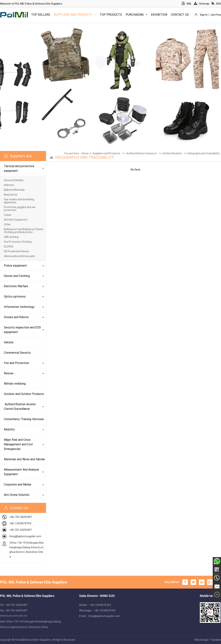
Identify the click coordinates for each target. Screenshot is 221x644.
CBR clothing (11, 237)
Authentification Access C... (142, 153)
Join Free (216, 15)
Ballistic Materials (14, 190)
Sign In (204, 15)
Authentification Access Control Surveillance (20, 407)
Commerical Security (17, 353)
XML (187, 4)
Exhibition (159, 15)
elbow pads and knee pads (19, 256)
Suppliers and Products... (107, 153)
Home (85, 153)
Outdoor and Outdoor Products (24, 394)
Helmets (9, 185)
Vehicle (9, 342)
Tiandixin (216, 640)
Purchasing (136, 15)
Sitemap (202, 4)
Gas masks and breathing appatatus (19, 201)
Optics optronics (15, 297)
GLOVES (9, 247)
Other (7, 224)
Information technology (19, 307)
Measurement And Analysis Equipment (21, 472)
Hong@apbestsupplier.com (25, 536)
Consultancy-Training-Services (24, 419)
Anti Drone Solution (17, 495)
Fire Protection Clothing (18, 242)
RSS (216, 4)
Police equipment (15, 266)
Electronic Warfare (16, 286)
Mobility (9, 429)
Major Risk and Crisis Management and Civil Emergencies (18, 444)
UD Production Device (16, 251)
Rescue (9, 373)
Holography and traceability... (204, 153)
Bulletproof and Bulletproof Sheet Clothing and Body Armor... (24, 231)
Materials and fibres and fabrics (24, 459)
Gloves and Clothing (17, 276)
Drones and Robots (16, 317)
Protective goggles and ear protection (20, 209)
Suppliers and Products (75, 15)
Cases (8, 215)
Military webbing (15, 384)
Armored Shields (14, 180)
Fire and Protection (16, 363)
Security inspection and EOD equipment (22, 330)
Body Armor (11, 195)
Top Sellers (41, 15)
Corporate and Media (17, 484)
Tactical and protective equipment (19, 168)
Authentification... (173, 153)
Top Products (111, 15)
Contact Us (180, 15)
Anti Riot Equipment (16, 220)
